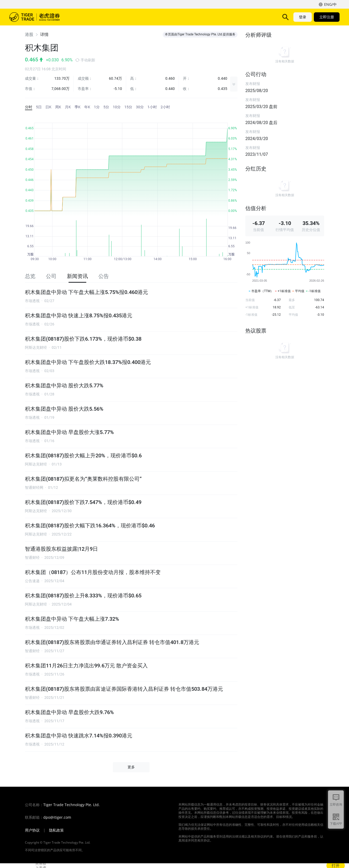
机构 (208, 17)
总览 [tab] (30, 276)
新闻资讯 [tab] (77, 276)
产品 (102, 17)
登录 (303, 17)
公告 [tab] (104, 276)
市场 (85, 17)
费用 (157, 17)
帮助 (191, 17)
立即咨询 (336, 804)
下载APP (336, 824)
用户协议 (32, 830)
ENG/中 (330, 4)
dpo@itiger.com (57, 817)
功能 (119, 17)
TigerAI (138, 17)
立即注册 (327, 17)
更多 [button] (131, 767)
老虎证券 (38, 17)
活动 (174, 17)
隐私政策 (56, 830)
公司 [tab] (51, 276)
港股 (29, 34)
